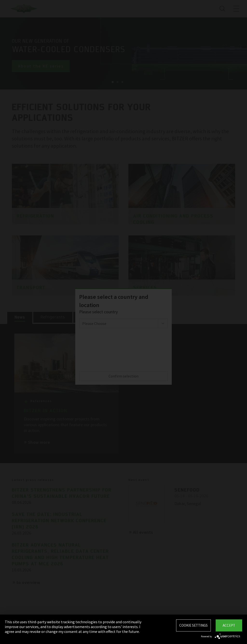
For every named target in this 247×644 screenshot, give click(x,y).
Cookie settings (193, 625)
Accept (229, 625)
